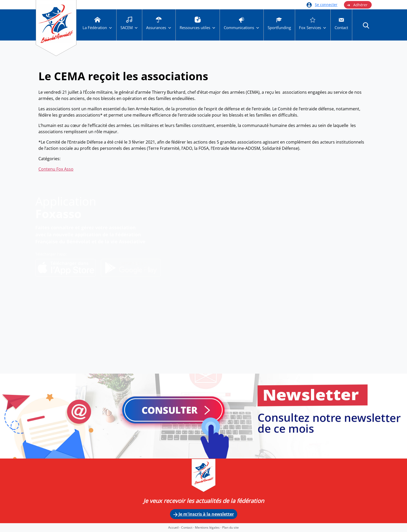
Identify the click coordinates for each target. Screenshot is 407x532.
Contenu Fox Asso (56, 169)
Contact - (188, 527)
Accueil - (175, 527)
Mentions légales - (209, 527)
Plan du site (230, 527)
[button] (366, 25)
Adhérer (357, 5)
